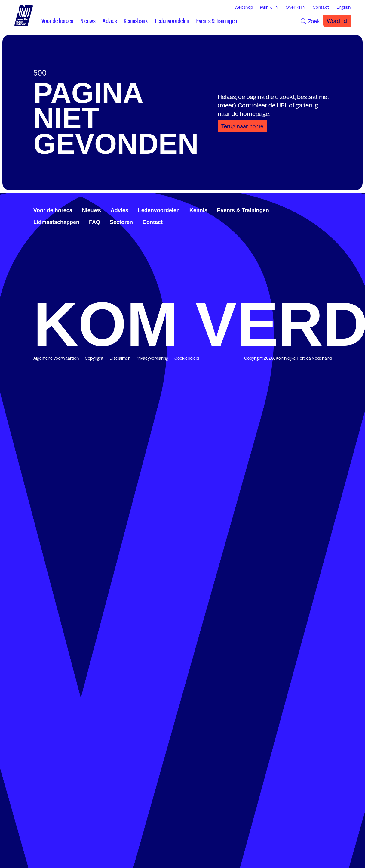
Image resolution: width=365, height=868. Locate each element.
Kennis (198, 210)
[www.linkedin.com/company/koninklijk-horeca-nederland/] (315, 209)
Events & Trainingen (243, 210)
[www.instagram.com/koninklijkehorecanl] (329, 209)
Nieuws (92, 210)
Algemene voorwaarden (56, 358)
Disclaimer (120, 358)
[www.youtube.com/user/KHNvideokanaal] (324, 209)
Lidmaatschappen (56, 222)
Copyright (94, 358)
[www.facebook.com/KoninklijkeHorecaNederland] (310, 209)
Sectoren (121, 222)
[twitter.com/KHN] (320, 209)
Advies (120, 210)
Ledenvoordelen (159, 210)
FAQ (95, 222)
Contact (153, 222)
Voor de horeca (53, 210)
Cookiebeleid (187, 358)
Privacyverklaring (152, 358)
